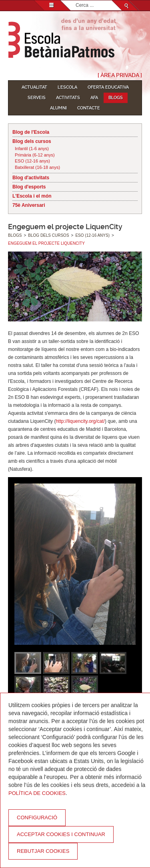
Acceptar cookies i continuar (61, 834)
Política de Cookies (37, 793)
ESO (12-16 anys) (32, 161)
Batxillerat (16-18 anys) (37, 167)
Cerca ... (76, 1)
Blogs (116, 98)
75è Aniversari (29, 205)
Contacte (89, 108)
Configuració (37, 817)
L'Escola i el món (32, 196)
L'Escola (67, 87)
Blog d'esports (29, 187)
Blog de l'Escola (31, 132)
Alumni (58, 108)
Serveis (37, 98)
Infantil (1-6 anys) (32, 149)
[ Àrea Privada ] (120, 75)
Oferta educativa (108, 87)
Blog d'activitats (31, 178)
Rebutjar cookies (43, 851)
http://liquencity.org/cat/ (80, 421)
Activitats (68, 98)
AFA (94, 98)
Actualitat (34, 87)
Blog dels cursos (32, 141)
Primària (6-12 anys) (35, 155)
